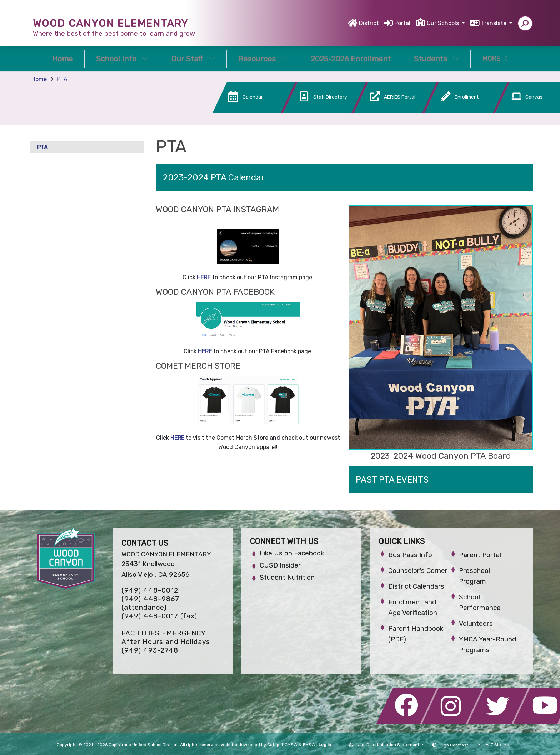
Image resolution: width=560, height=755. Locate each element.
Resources (263, 59)
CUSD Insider (280, 565)
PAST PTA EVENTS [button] (392, 480)
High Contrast (454, 745)
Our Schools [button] (444, 23)
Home (62, 59)
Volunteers (476, 623)
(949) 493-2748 (150, 650)
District (369, 23)
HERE (204, 277)
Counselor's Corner (418, 571)
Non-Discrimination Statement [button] (388, 745)
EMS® (309, 745)
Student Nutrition (287, 577)
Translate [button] (494, 23)
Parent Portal (480, 555)
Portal (402, 23)
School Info (122, 59)
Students (436, 59)
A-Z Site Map (495, 745)
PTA (62, 79)
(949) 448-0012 (150, 590)
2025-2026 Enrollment (351, 59)
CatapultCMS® (282, 745)
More (495, 59)
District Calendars (416, 586)
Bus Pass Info (410, 555)
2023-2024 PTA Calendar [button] (214, 177)
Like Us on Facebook (292, 553)
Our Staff (193, 59)
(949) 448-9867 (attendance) (150, 603)
